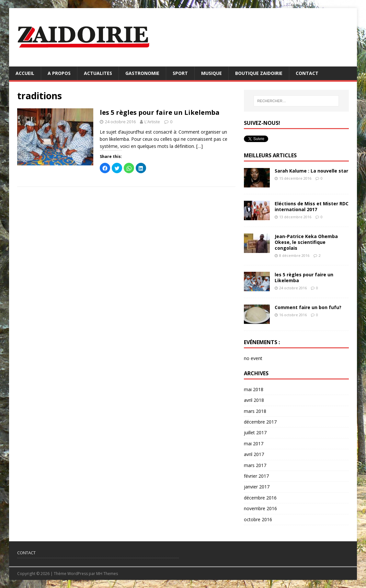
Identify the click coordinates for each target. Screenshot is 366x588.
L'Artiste (152, 122)
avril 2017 (254, 454)
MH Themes (107, 574)
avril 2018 (254, 400)
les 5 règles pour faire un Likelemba (160, 112)
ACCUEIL (25, 73)
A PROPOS (59, 73)
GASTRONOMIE (142, 73)
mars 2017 (255, 465)
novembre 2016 (260, 508)
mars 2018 (255, 411)
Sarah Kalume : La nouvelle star (311, 171)
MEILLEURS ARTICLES (270, 155)
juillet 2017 (255, 432)
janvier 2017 (257, 487)
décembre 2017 (260, 422)
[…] (200, 146)
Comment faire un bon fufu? (308, 307)
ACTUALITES (98, 73)
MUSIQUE (212, 73)
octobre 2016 (258, 519)
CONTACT (307, 73)
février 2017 (256, 476)
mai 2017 (254, 444)
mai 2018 (254, 389)
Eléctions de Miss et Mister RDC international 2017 (312, 206)
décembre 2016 (260, 498)
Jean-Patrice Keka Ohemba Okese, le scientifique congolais (306, 242)
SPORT (180, 73)
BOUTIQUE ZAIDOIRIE (259, 73)
